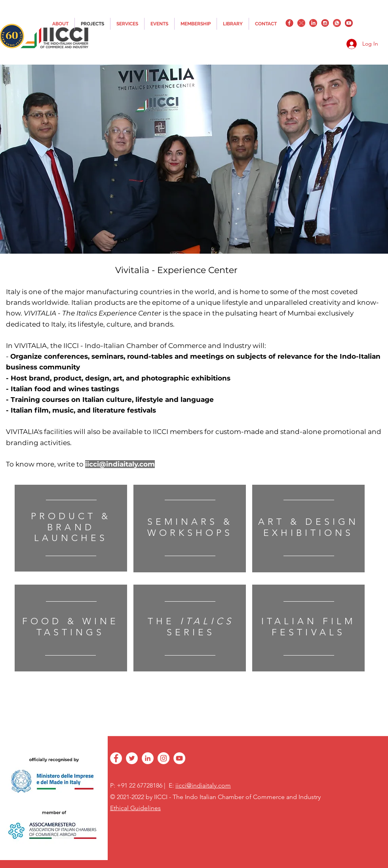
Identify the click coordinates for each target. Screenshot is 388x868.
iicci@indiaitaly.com (120, 464)
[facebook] (289, 23)
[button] (194, 159)
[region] (71, 528)
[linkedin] (313, 23)
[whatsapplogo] (337, 23)
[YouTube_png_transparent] (349, 23)
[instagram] (325, 23)
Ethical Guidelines (135, 808)
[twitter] (301, 23)
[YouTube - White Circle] (179, 758)
